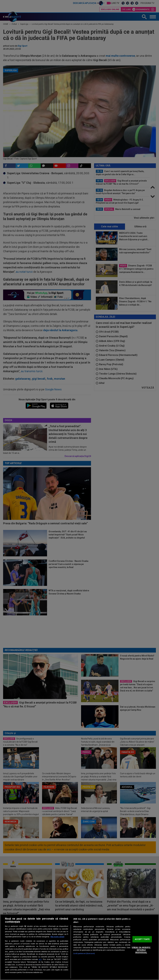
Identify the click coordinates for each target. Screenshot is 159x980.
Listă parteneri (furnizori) (84, 954)
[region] (79, 947)
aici (40, 959)
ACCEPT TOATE (142, 939)
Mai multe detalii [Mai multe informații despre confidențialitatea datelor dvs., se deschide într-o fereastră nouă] (57, 937)
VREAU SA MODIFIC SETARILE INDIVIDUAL (141, 950)
